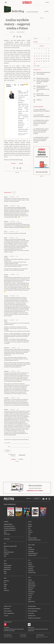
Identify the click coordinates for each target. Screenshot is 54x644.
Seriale (30, 531)
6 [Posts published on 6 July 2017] (41, 54)
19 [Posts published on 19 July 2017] (39, 59)
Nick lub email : (8, 443)
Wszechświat (31, 550)
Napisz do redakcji (8, 612)
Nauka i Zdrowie (32, 546)
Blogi (29, 561)
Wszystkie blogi (32, 573)
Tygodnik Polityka (8, 525)
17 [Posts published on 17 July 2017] (35, 59)
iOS (5, 628)
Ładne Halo (11, 638)
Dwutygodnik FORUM (8, 636)
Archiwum (31, 594)
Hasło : (9, 447)
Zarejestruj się (22, 456)
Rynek (5, 579)
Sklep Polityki (31, 602)
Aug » (38, 66)
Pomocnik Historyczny (9, 527)
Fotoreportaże (31, 592)
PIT (5, 583)
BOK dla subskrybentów (9, 614)
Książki (30, 525)
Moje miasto (31, 588)
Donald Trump (7, 568)
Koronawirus (7, 540)
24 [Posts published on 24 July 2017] (35, 62)
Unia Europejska (8, 566)
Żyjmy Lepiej (7, 535)
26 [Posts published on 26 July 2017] (39, 62)
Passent (30, 563)
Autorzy (30, 596)
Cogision (8, 638)
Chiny (5, 574)
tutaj (21, 160)
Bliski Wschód (7, 570)
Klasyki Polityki (32, 586)
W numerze (6, 522)
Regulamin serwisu (32, 607)
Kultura (30, 522)
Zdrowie (30, 548)
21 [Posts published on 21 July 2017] (44, 59)
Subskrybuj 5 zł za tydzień (35, 491)
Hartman (30, 565)
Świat (5, 562)
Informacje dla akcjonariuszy (34, 619)
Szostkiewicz (31, 567)
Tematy (30, 598)
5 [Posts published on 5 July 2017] (39, 54)
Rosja (5, 572)
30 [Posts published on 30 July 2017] (49, 62)
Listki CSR (6, 591)
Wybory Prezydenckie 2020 (10, 547)
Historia (30, 581)
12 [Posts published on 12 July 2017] (39, 57)
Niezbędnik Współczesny (10, 531)
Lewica (6, 551)
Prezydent (6, 555)
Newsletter (29, 499)
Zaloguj (47, 2)
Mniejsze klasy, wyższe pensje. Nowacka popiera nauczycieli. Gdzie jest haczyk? (41, 123)
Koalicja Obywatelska (9, 553)
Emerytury (6, 581)
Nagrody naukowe (32, 556)
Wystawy (30, 533)
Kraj (5, 544)
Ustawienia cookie (32, 616)
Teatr (29, 535)
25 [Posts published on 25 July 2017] (37, 62)
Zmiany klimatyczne (33, 554)
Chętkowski (31, 571)
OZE (5, 587)
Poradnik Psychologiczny (10, 529)
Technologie (31, 552)
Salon (5, 533)
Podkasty (30, 590)
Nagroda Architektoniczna (34, 540)
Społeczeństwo (32, 585)
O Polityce (6, 616)
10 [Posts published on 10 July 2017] (35, 57)
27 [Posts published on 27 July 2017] (41, 62)
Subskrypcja (37, 499)
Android (8, 628)
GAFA (5, 589)
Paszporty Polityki (32, 539)
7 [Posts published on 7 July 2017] (44, 54)
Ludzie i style (31, 583)
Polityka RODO (31, 614)
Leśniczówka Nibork (40, 636)
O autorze (46, 12)
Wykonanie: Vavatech (23, 638)
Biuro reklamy (7, 609)
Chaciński (30, 569)
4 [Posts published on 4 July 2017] (37, 54)
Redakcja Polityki (8, 607)
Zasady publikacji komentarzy (34, 609)
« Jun (35, 66)
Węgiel (6, 585)
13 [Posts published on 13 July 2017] (41, 57)
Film (29, 529)
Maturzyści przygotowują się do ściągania (42, 111)
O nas (29, 600)
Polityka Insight (23, 636)
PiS (5, 549)
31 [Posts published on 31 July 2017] (35, 64)
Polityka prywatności (32, 612)
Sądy (5, 557)
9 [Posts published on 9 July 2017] (49, 54)
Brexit (5, 564)
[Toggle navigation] (6, 3)
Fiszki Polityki (31, 628)
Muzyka (30, 527)
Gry (29, 537)
